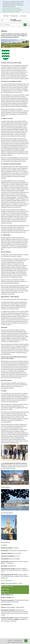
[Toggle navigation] (2, 20)
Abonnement (14, 16)
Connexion (23, 16)
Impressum (10, 640)
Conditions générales (18, 640)
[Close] (28, 2)
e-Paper (6, 16)
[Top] (26, 641)
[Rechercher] (25, 25)
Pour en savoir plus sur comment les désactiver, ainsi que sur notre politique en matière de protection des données (13, 10)
